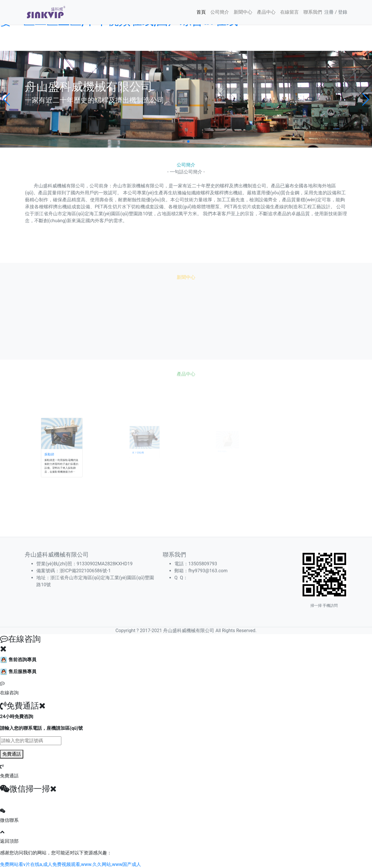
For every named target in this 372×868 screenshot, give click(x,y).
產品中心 (266, 12)
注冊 (329, 12)
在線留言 (289, 12)
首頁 (201, 12)
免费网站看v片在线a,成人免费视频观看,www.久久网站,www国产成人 (70, 864)
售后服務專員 (18, 671)
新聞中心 (243, 12)
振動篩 (53, 453)
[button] (7, 99)
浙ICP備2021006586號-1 (85, 571)
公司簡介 (220, 12)
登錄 (343, 12)
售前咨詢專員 (18, 660)
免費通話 (12, 754)
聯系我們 (313, 12)
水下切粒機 (139, 451)
